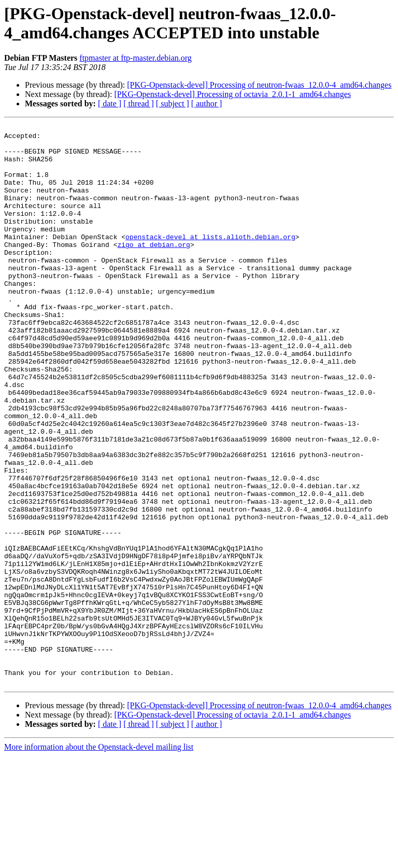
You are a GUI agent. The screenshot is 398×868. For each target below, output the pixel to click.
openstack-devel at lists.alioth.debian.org (210, 260)
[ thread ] (139, 104)
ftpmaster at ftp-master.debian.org (136, 58)
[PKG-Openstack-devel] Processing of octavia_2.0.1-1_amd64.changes (232, 94)
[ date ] (110, 104)
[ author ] (207, 104)
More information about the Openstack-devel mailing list (99, 859)
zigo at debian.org (153, 269)
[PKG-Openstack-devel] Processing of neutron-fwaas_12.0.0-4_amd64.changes (259, 85)
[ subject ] (173, 104)
